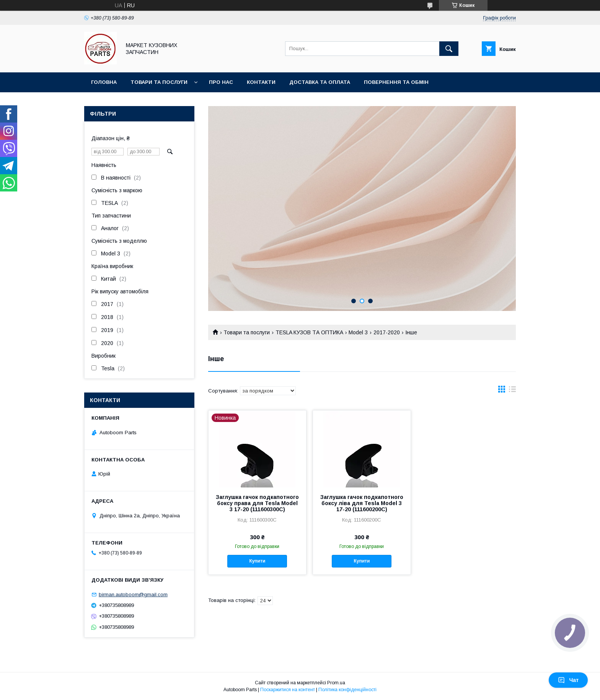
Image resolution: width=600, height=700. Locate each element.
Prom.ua (336, 683)
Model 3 (358, 332)
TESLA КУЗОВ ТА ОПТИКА (309, 332)
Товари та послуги (159, 82)
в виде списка (512, 391)
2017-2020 (387, 332)
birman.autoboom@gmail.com (133, 595)
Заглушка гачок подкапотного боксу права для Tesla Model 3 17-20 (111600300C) (257, 503)
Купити (257, 561)
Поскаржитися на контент (288, 690)
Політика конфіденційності (347, 690)
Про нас (221, 82)
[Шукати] (449, 49)
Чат (568, 680)
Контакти (261, 82)
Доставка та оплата (320, 82)
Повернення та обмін (396, 82)
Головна (104, 82)
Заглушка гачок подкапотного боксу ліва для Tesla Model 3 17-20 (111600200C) (362, 503)
